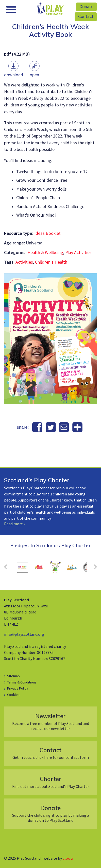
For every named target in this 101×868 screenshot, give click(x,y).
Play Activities (78, 253)
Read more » (15, 524)
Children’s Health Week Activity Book (50, 30)
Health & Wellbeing (45, 253)
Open (34, 75)
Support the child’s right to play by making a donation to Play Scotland (51, 814)
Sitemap (13, 676)
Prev (8, 568)
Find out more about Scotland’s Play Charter (51, 782)
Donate (86, 7)
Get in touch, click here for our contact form (51, 753)
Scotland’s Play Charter (37, 480)
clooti (68, 858)
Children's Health (51, 262)
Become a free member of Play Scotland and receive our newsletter (51, 722)
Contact (86, 16)
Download (14, 75)
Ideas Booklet (47, 233)
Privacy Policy (18, 688)
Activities (24, 262)
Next (93, 568)
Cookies (13, 695)
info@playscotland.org (24, 634)
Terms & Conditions (22, 682)
